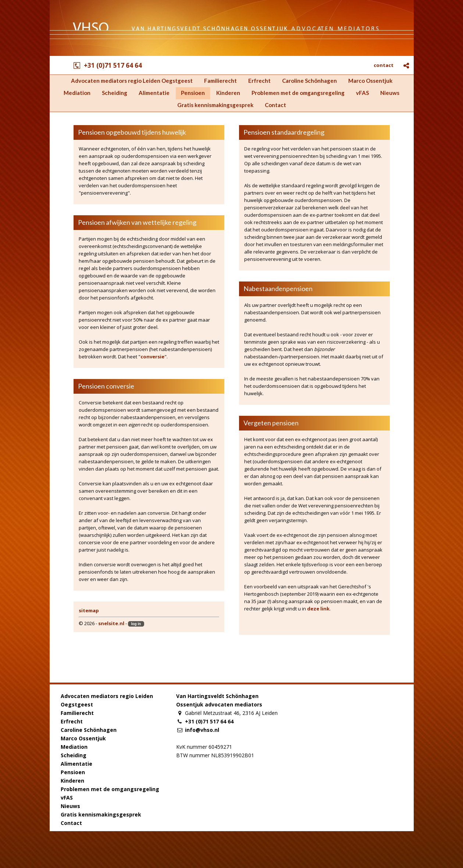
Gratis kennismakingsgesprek (101, 814)
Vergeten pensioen (271, 423)
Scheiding (74, 755)
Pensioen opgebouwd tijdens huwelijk (132, 132)
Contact (71, 823)
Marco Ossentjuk (83, 738)
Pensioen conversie (106, 386)
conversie (152, 357)
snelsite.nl (111, 623)
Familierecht (77, 713)
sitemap (89, 610)
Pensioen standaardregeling (284, 132)
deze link (318, 609)
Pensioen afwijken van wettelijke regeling (137, 222)
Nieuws (70, 806)
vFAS (67, 798)
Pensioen (73, 772)
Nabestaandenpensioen (278, 288)
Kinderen (72, 781)
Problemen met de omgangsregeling (110, 789)
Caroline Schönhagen (89, 730)
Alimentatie (76, 764)
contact (384, 65)
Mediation (74, 747)
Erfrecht (72, 721)
